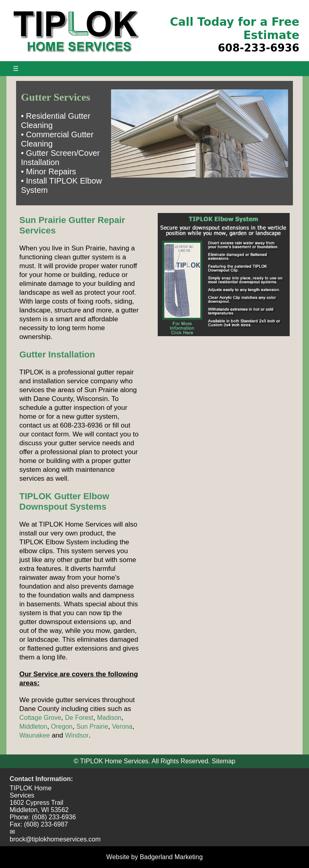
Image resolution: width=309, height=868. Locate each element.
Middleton (33, 726)
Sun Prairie (92, 726)
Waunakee (35, 735)
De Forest (79, 718)
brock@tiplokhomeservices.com (55, 839)
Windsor (77, 735)
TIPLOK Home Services (31, 792)
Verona (122, 726)
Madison (109, 718)
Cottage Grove (40, 718)
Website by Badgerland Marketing (154, 857)
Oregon (62, 726)
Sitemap (224, 761)
